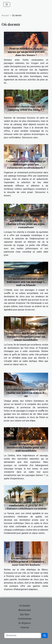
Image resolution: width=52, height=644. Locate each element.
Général (25, 627)
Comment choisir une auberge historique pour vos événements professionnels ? (26, 165)
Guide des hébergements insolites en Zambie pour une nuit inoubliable (26, 448)
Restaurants (25, 610)
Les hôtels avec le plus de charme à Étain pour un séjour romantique (26, 224)
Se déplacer (25, 623)
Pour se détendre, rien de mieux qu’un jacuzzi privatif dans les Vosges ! (26, 52)
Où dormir (25, 606)
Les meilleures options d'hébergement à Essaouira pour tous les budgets (26, 562)
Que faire (25, 614)
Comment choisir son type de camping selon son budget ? (26, 108)
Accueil (5, 15)
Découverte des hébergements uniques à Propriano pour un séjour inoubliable (26, 337)
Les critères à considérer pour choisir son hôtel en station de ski (26, 393)
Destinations (25, 619)
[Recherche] (23, 635)
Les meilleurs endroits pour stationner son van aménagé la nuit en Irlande (26, 282)
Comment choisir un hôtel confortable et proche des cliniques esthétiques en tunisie (26, 505)
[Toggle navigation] (7, 4)
